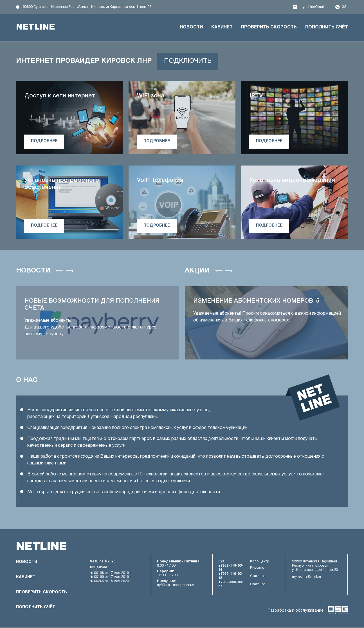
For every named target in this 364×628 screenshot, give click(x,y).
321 (345, 7)
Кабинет (222, 28)
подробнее (45, 141)
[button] (60, 271)
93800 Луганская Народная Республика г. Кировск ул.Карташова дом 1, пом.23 (87, 7)
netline (36, 28)
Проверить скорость (269, 28)
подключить (189, 61)
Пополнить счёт (327, 28)
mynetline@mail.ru (314, 7)
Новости (191, 28)
